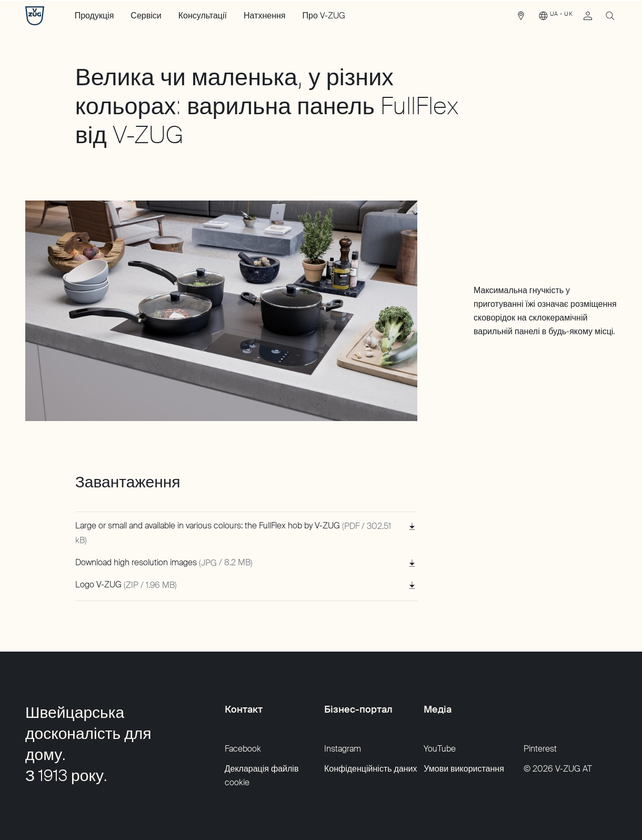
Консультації (203, 16)
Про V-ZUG (324, 16)
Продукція (94, 16)
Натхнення (265, 16)
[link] (521, 18)
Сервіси (146, 16)
